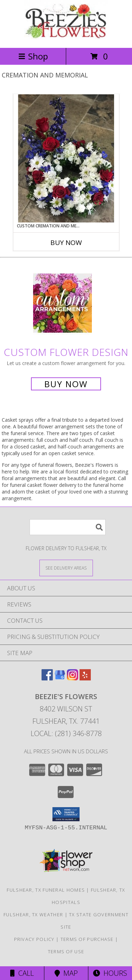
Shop (33, 56)
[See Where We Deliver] (66, 568)
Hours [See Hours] (110, 973)
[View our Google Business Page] (60, 678)
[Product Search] (68, 527)
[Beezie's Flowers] (66, 37)
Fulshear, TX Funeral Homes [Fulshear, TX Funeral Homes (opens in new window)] (46, 890)
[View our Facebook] (47, 678)
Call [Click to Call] (22, 973)
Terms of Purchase (87, 939)
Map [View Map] (66, 973)
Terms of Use (66, 951)
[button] (66, 814)
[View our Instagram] (73, 678)
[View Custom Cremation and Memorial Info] (66, 158)
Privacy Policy (34, 939)
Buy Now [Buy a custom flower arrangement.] (66, 384)
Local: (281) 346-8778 (66, 733)
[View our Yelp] (85, 678)
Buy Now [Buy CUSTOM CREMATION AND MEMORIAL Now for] (66, 243)
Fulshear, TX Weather (33, 915)
